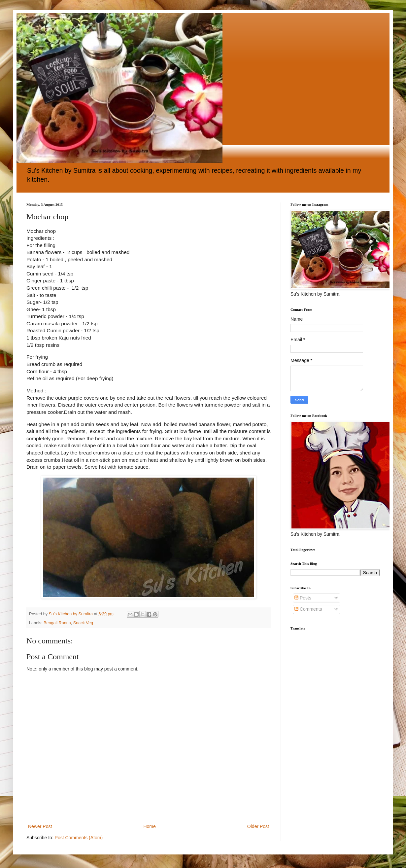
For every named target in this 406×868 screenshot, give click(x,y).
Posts (303, 598)
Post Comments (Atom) (79, 838)
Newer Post (40, 826)
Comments (308, 609)
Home (149, 826)
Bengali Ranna (57, 623)
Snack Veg (83, 623)
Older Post (258, 826)
